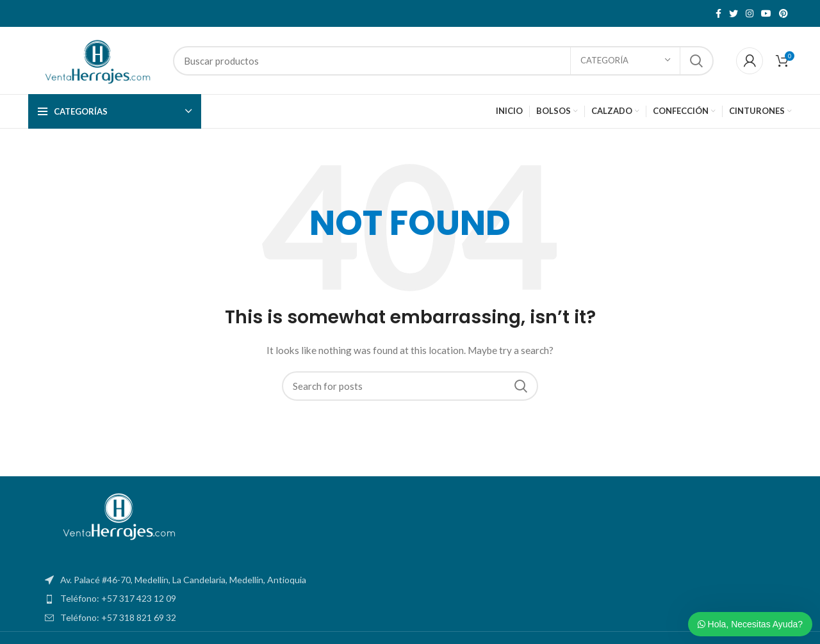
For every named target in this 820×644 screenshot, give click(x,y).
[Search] (443, 61)
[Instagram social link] (750, 13)
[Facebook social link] (718, 13)
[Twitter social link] (734, 13)
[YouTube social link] (766, 13)
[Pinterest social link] (783, 13)
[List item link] (410, 599)
